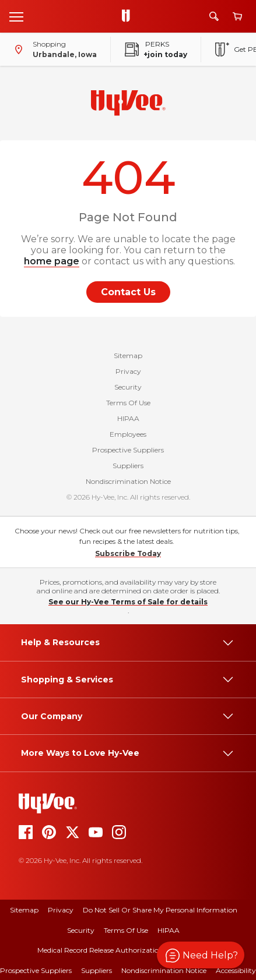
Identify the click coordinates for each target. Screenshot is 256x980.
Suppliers (128, 466)
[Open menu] (16, 16)
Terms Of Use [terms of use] (126, 930)
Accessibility (236, 970)
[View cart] (237, 17)
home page (52, 261)
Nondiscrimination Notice (128, 481)
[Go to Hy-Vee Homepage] (129, 16)
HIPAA (128, 418)
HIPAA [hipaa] (169, 930)
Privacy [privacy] (61, 910)
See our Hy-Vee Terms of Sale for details (128, 602)
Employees (128, 434)
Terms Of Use (128, 403)
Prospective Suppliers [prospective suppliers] (36, 970)
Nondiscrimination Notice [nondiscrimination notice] (164, 970)
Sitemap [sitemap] (24, 910)
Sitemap (128, 355)
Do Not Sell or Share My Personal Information (160, 910)
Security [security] (81, 930)
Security (128, 387)
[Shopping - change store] (53, 49)
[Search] (214, 16)
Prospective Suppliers (128, 450)
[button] (201, 955)
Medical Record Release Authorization (100, 950)
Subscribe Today (128, 553)
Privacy (128, 371)
